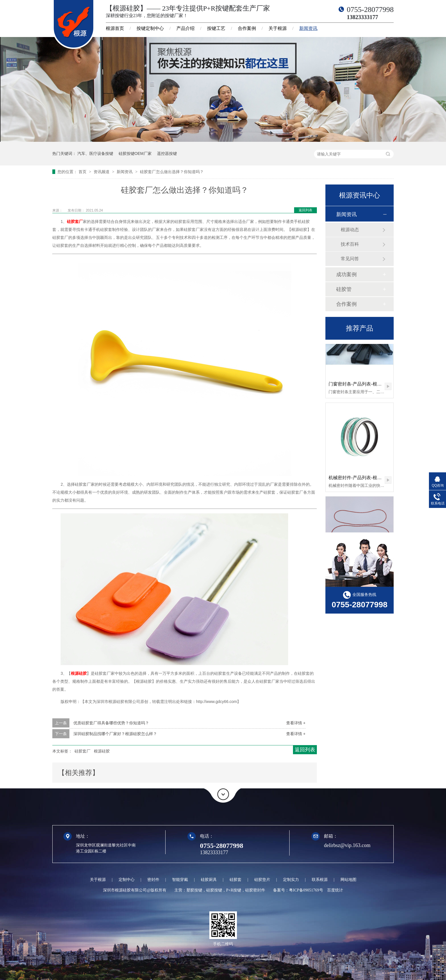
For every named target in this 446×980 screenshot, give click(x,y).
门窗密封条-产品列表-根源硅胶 (360, 385)
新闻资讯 (308, 28)
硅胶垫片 (262, 880)
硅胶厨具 (209, 880)
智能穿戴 (180, 880)
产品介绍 (185, 28)
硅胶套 (236, 880)
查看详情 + (296, 723)
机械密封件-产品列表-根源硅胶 (360, 479)
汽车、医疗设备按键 (95, 153)
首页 (83, 172)
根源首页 (115, 28)
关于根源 (278, 28)
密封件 (153, 880)
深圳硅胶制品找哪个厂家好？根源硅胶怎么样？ (115, 734)
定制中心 (127, 880)
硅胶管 (344, 289)
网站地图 (348, 880)
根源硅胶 (79, 673)
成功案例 (346, 274)
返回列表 (305, 210)
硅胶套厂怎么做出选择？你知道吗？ (172, 172)
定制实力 (291, 880)
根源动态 (350, 230)
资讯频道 (102, 172)
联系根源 (320, 880)
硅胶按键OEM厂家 (135, 153)
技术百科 (350, 244)
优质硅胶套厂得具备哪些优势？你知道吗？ (111, 723)
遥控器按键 (167, 153)
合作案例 (247, 28)
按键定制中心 (150, 28)
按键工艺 (216, 28)
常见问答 (350, 259)
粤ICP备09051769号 (306, 890)
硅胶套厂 (75, 222)
